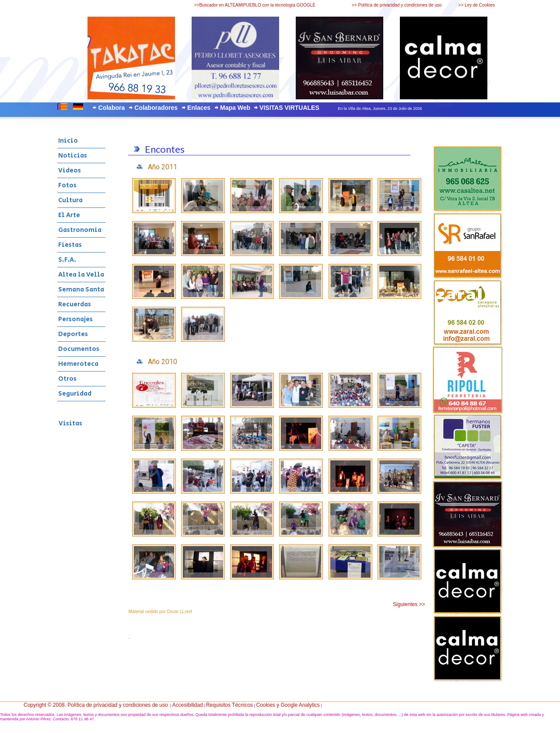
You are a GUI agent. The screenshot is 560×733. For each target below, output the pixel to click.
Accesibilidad (188, 705)
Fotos (67, 185)
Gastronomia (80, 230)
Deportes (73, 334)
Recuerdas (75, 304)
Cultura (70, 200)
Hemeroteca (78, 364)
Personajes (75, 319)
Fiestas (70, 245)
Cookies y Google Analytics (288, 705)
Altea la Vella (81, 275)
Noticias (73, 156)
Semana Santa (81, 289)
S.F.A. (67, 260)
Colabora (112, 108)
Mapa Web (235, 108)
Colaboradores (156, 108)
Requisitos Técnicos (229, 705)
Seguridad (75, 394)
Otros (67, 379)
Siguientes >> (409, 604)
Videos (70, 170)
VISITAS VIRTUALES (289, 108)
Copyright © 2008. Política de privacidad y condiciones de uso (96, 705)
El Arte (69, 215)
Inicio (68, 141)
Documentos (79, 349)
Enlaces (199, 108)
